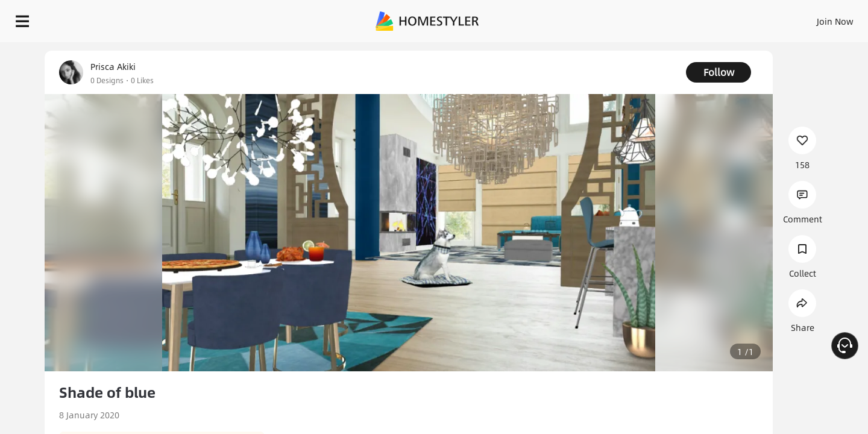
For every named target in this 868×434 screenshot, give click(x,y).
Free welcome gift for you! (617, 51)
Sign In (645, 18)
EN (732, 18)
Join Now (690, 18)
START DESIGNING (808, 18)
